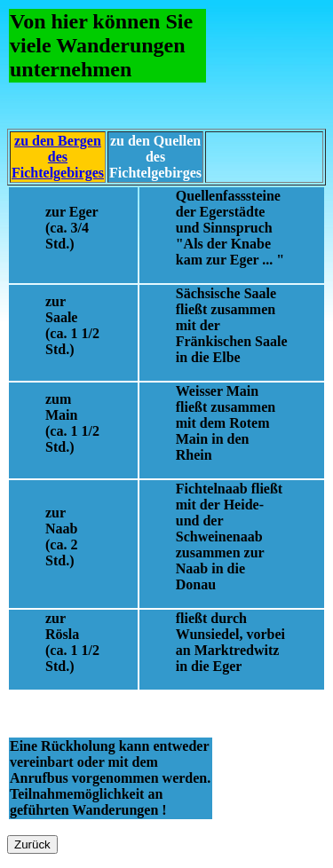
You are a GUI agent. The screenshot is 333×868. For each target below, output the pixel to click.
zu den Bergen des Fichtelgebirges (58, 157)
